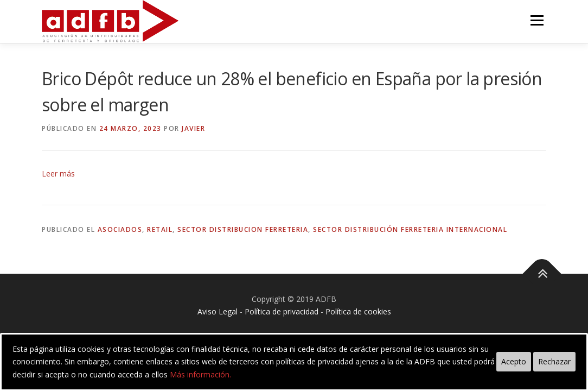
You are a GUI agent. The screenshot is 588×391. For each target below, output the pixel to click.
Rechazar (554, 361)
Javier (193, 128)
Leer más (58, 174)
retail (160, 229)
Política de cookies (358, 311)
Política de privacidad (282, 311)
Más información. (200, 374)
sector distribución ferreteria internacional (410, 229)
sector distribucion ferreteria (243, 229)
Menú (537, 20)
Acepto (514, 361)
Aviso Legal (218, 311)
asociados (120, 229)
